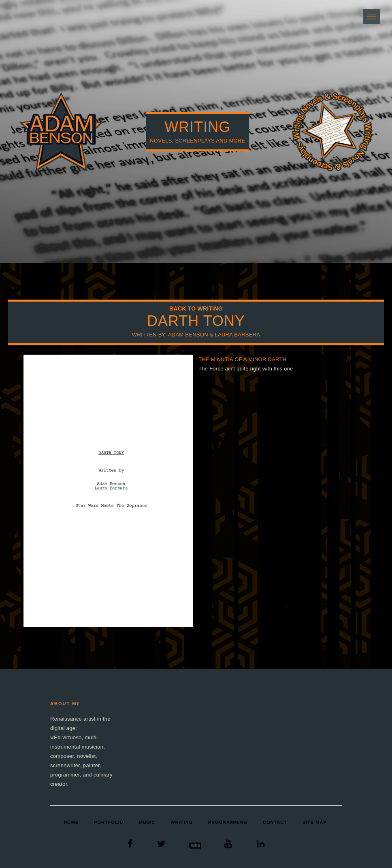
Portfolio (109, 822)
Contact (275, 822)
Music (147, 822)
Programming (228, 822)
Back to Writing (196, 308)
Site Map (315, 822)
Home (71, 822)
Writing (182, 822)
